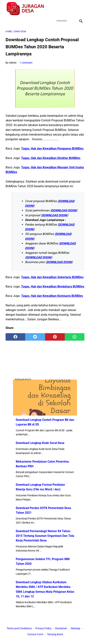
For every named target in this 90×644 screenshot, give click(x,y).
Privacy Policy (43, 628)
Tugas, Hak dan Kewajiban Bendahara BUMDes (52, 286)
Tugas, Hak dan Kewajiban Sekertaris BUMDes (52, 277)
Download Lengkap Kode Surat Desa (40, 443)
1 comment (26, 63)
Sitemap (75, 628)
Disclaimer (61, 628)
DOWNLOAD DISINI (64, 210)
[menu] (8, 21)
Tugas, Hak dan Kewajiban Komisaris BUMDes (52, 296)
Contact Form (35, 634)
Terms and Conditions (19, 628)
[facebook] (54, 9)
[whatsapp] (75, 337)
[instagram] (80, 9)
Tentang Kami (55, 634)
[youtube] (72, 9)
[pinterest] (55, 337)
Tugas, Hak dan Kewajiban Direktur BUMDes (51, 158)
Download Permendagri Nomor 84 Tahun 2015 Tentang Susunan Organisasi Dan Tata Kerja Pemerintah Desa (45, 536)
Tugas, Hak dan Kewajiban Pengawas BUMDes (52, 149)
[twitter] (63, 9)
